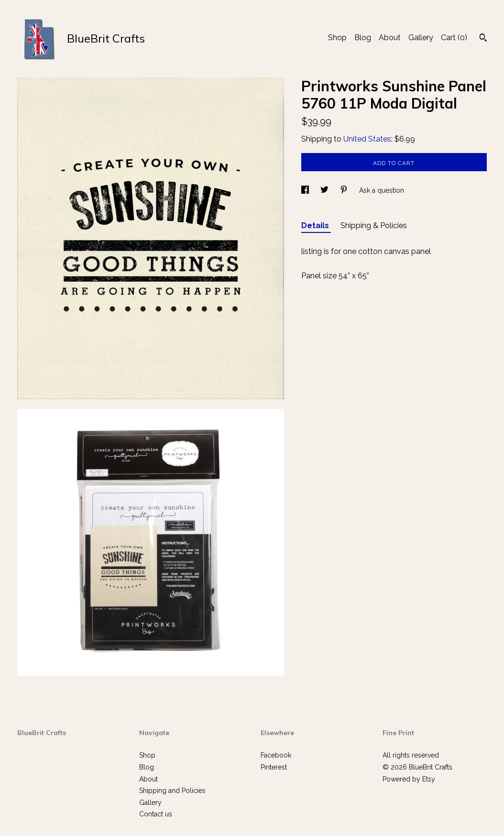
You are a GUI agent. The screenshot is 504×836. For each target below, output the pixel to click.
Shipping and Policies (172, 791)
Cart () (454, 38)
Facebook (276, 755)
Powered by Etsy (409, 779)
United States (367, 139)
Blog (363, 38)
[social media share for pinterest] (345, 190)
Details (316, 225)
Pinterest (274, 767)
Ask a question (382, 190)
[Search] (483, 39)
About (390, 38)
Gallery (421, 38)
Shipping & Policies (374, 225)
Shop (337, 38)
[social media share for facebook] (306, 190)
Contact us (156, 814)
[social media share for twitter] (325, 190)
